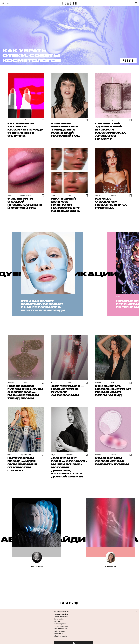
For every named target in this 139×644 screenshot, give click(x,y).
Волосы (54, 382)
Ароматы (98, 120)
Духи (113, 120)
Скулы (113, 195)
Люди (53, 455)
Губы (26, 120)
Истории (69, 455)
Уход (9, 195)
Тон (70, 120)
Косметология (26, 195)
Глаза (113, 382)
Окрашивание (26, 455)
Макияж (10, 120)
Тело (69, 195)
